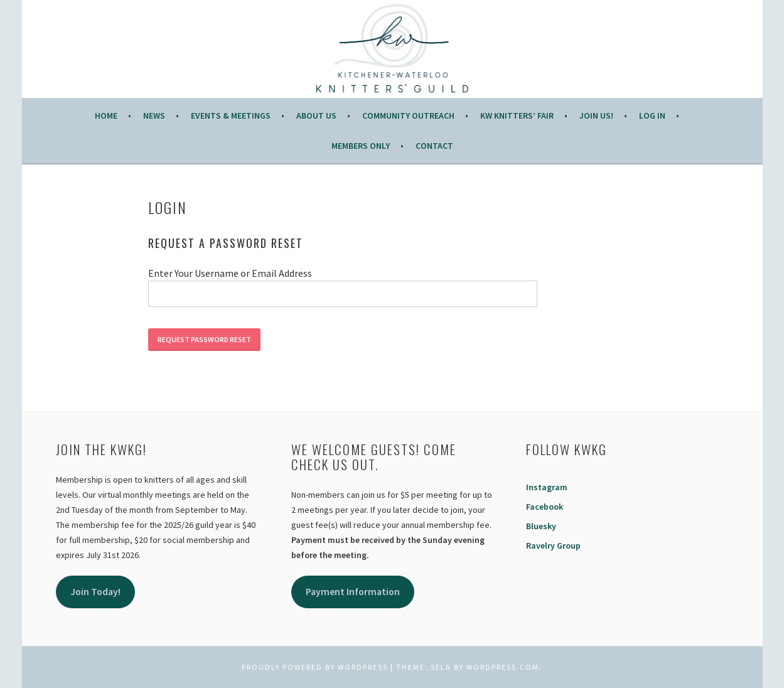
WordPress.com (503, 667)
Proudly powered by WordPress (315, 667)
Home (106, 116)
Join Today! (95, 592)
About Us (316, 116)
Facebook (545, 507)
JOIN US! (596, 116)
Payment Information (353, 592)
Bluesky (541, 526)
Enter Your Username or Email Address (230, 273)
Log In (652, 116)
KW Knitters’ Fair (517, 116)
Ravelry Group (553, 546)
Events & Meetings (231, 116)
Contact (434, 146)
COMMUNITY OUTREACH (408, 116)
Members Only (361, 146)
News (154, 116)
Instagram (547, 487)
